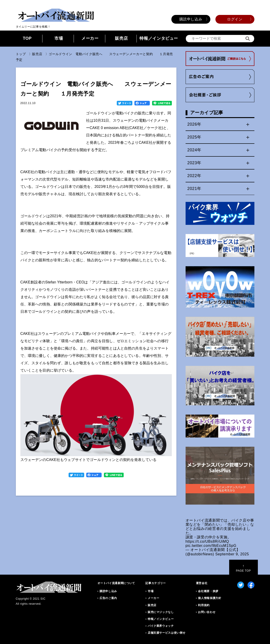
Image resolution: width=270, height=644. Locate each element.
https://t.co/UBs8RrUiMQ (207, 541)
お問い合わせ (207, 612)
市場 (59, 38)
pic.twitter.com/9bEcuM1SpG (211, 546)
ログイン (235, 19)
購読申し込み (191, 19)
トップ (21, 54)
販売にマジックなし (161, 612)
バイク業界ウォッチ (161, 626)
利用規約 (204, 605)
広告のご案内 (108, 598)
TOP (27, 38)
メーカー (90, 38)
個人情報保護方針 (210, 598)
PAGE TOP (243, 568)
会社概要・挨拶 (208, 591)
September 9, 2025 (232, 554)
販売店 (121, 38)
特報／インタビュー (159, 38)
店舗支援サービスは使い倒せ (167, 633)
